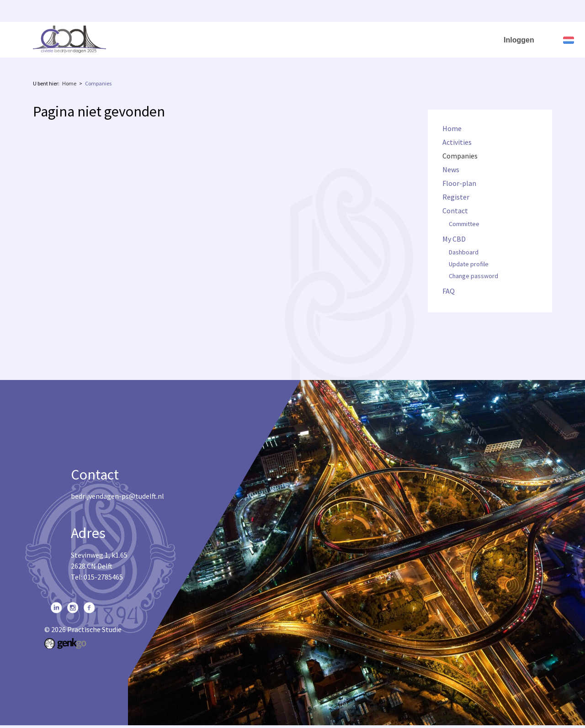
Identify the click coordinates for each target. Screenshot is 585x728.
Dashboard (464, 253)
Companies (231, 37)
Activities (184, 37)
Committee (464, 224)
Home (145, 37)
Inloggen (519, 40)
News (272, 37)
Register (357, 37)
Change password (473, 276)
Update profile (469, 264)
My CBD (446, 37)
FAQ (487, 37)
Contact (398, 37)
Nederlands (569, 40)
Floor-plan (312, 37)
